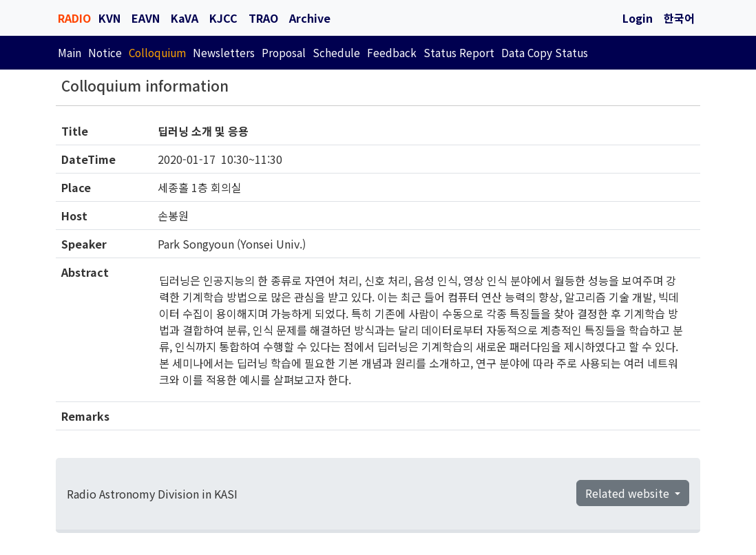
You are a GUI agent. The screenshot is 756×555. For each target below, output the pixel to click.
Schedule (336, 52)
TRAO (263, 18)
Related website (629, 493)
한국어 (679, 18)
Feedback (392, 52)
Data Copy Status (545, 52)
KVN (109, 18)
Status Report (459, 52)
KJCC (223, 18)
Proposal (284, 52)
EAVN (146, 18)
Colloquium (157, 52)
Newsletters (224, 52)
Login (638, 18)
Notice (105, 52)
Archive (310, 18)
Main (70, 52)
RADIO (74, 18)
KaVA (185, 18)
